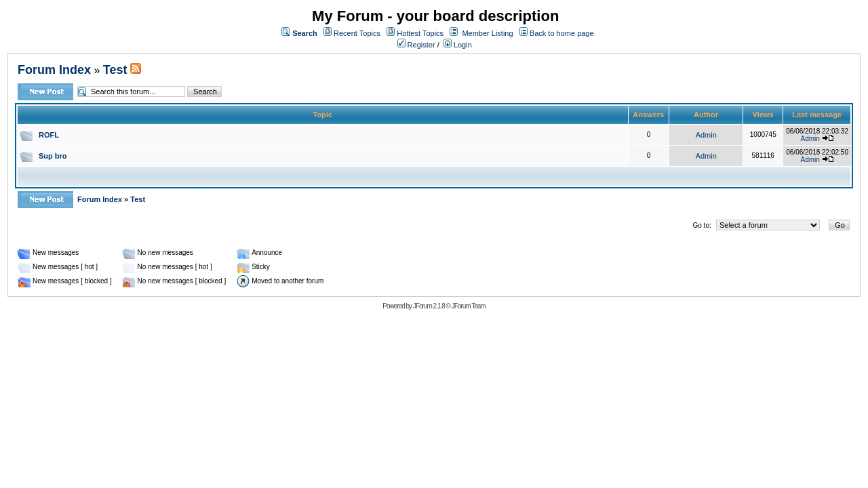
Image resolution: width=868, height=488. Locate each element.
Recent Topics (357, 33)
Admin (706, 135)
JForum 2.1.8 (429, 306)
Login (458, 45)
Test (115, 70)
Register (416, 45)
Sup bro (53, 156)
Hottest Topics (420, 33)
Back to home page (562, 33)
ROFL (49, 135)
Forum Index (54, 70)
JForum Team (469, 306)
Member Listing (487, 33)
